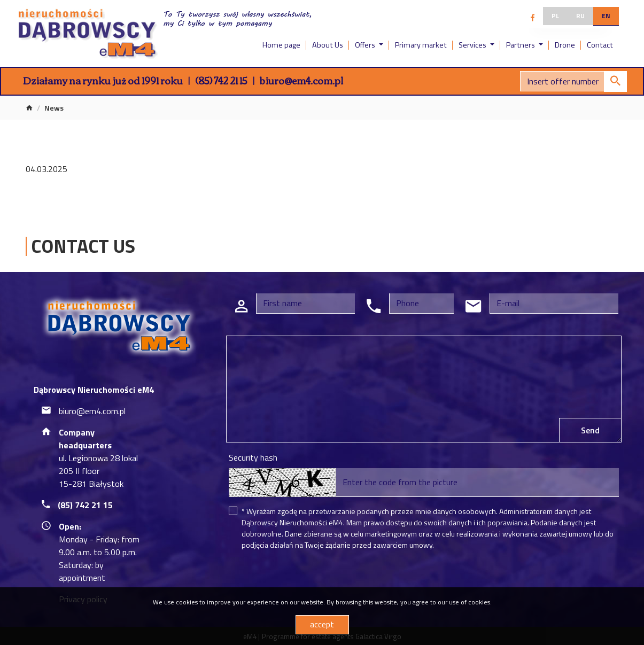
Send (590, 430)
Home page (281, 45)
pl (555, 16)
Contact (600, 45)
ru (580, 16)
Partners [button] (521, 45)
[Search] (573, 81)
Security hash (253, 457)
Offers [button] (366, 45)
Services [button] (473, 45)
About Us (328, 45)
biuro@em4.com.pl (301, 80)
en (606, 16)
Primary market (421, 45)
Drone (565, 45)
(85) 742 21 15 (221, 80)
